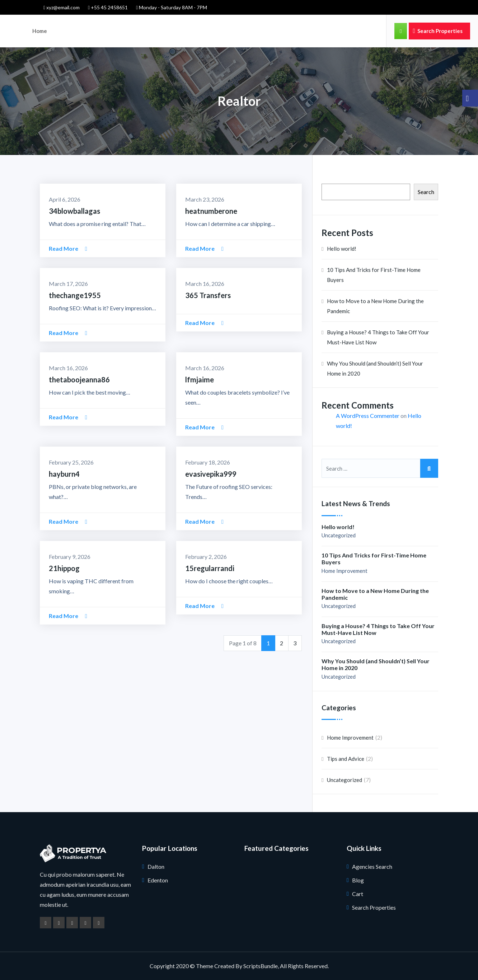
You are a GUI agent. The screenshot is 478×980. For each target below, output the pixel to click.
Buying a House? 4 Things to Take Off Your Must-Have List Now (378, 337)
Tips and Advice (346, 759)
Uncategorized (339, 535)
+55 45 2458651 (108, 7)
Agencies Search (372, 866)
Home (40, 31)
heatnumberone (211, 211)
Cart (358, 894)
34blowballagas (74, 211)
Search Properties (438, 31)
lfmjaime (200, 380)
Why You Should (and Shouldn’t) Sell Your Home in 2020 (375, 368)
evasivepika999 (211, 474)
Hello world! (342, 249)
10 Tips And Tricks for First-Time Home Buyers (374, 275)
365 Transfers (208, 295)
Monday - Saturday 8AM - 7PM (172, 7)
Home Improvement (345, 571)
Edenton (158, 880)
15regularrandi (210, 568)
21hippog (64, 568)
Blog (358, 880)
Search (426, 192)
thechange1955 (75, 295)
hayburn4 (64, 474)
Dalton (156, 866)
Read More (68, 248)
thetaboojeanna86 (79, 380)
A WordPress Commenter (368, 416)
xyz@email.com (62, 7)
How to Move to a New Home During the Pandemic (375, 306)
